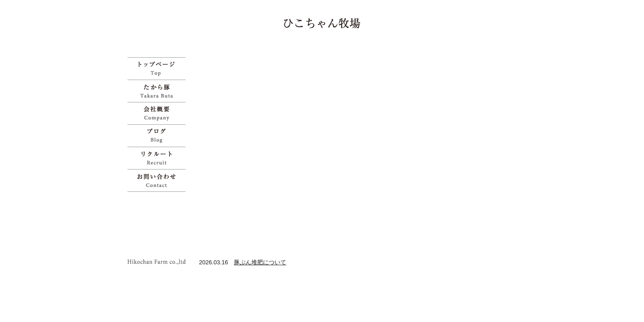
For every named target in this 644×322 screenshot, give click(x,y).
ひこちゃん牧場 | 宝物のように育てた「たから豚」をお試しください (322, 23)
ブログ (159, 136)
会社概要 (159, 113)
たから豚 (159, 91)
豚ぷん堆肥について (260, 262)
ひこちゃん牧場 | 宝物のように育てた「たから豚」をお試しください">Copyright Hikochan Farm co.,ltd (159, 262)
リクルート (159, 158)
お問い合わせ (159, 180)
